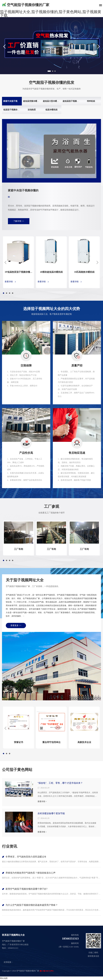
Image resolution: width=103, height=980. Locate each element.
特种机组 (91, 101)
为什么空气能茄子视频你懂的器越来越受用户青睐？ (32, 905)
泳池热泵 (32, 110)
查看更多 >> (16, 625)
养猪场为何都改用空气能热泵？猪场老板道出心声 (31, 873)
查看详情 (9, 282)
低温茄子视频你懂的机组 (14, 110)
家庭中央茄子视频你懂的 (14, 101)
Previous (3, 46)
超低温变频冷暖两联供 (33, 101)
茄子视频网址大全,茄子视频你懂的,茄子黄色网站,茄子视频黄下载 (51, 14)
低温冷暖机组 (51, 110)
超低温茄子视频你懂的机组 (75, 101)
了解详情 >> (19, 221)
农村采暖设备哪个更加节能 (51, 813)
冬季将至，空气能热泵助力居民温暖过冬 (26, 857)
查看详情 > (42, 801)
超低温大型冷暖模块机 (53, 101)
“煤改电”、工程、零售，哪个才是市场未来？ (60, 783)
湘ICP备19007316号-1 (47, 971)
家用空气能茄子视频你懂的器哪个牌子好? (26, 889)
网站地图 (4, 978)
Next (100, 46)
